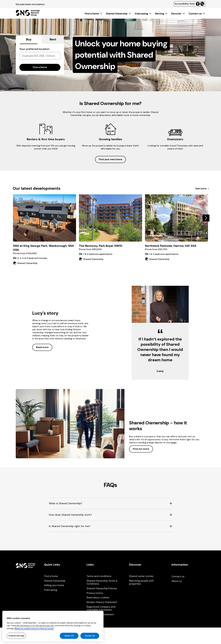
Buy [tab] (29, 39)
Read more (42, 347)
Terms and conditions (99, 576)
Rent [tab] (53, 39)
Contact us (197, 14)
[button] (206, 218)
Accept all (90, 638)
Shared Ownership (119, 14)
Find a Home (40, 67)
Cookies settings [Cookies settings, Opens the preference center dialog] (16, 638)
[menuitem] (94, 14)
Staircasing (143, 14)
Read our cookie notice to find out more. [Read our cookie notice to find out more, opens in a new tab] (34, 631)
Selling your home (54, 585)
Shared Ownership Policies (102, 588)
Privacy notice (95, 593)
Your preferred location (34, 49)
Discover (178, 14)
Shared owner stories (141, 576)
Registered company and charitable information (101, 608)
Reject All (69, 638)
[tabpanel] (40, 59)
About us (177, 581)
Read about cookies (98, 598)
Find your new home (110, 159)
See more (202, 189)
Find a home (94, 14)
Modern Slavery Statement (102, 602)
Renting (161, 14)
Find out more (141, 449)
